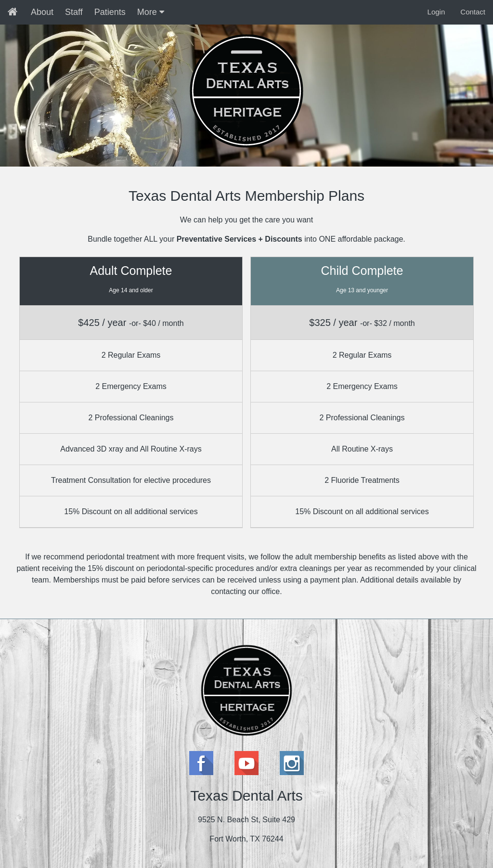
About (42, 12)
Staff (74, 12)
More (151, 12)
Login (436, 12)
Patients (110, 12)
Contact (473, 12)
